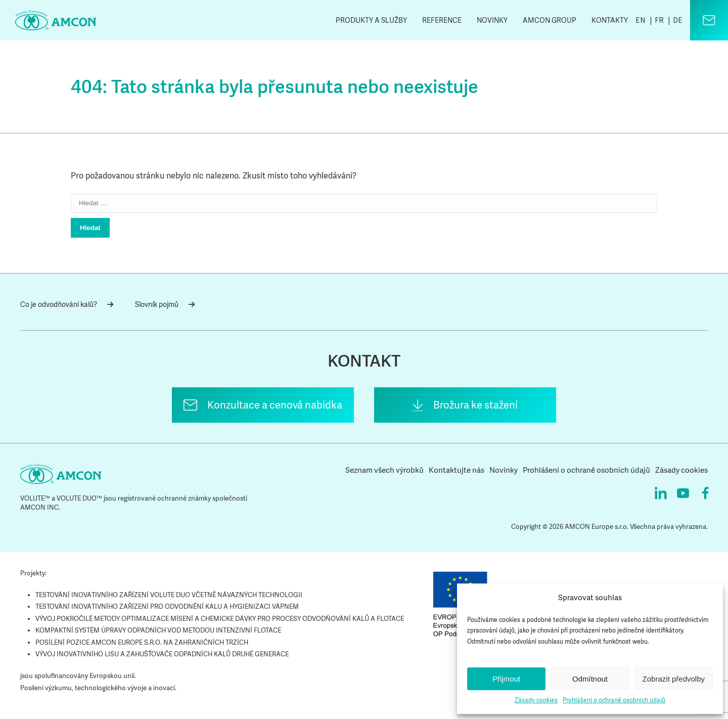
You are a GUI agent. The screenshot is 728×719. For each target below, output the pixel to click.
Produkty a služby (371, 20)
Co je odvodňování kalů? (67, 304)
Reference (442, 20)
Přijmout (506, 679)
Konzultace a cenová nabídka (275, 405)
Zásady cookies (536, 700)
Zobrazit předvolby (674, 679)
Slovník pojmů (165, 304)
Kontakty (610, 20)
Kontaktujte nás (457, 470)
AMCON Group (550, 20)
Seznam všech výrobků (384, 470)
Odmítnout (590, 679)
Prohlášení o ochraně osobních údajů (614, 700)
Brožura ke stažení (475, 405)
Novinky (492, 20)
